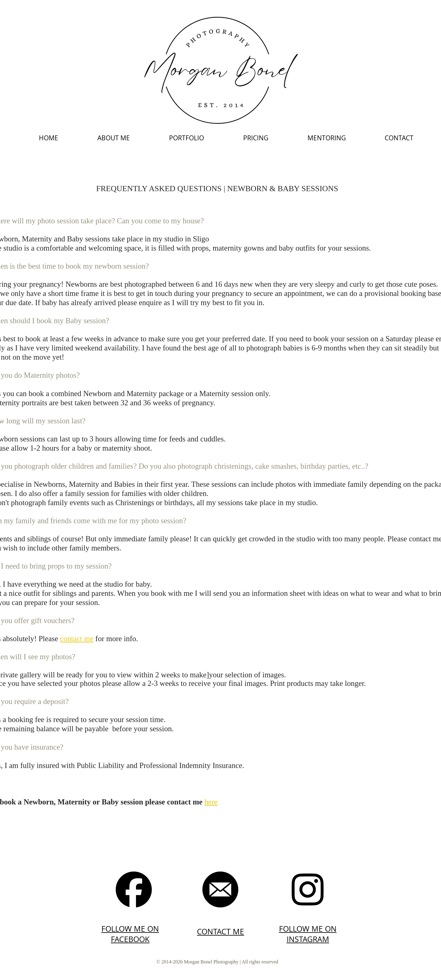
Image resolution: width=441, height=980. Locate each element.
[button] (187, 138)
